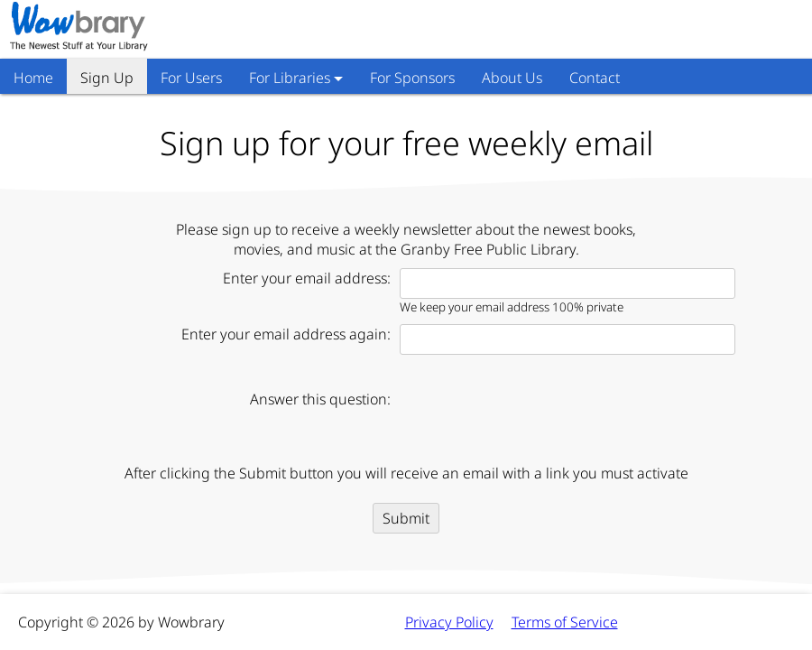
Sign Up (107, 78)
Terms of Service (565, 622)
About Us (512, 78)
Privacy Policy (449, 622)
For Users (191, 78)
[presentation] (537, 419)
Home (33, 78)
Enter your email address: (307, 278)
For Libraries (290, 78)
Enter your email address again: (286, 334)
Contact (595, 78)
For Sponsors (412, 78)
